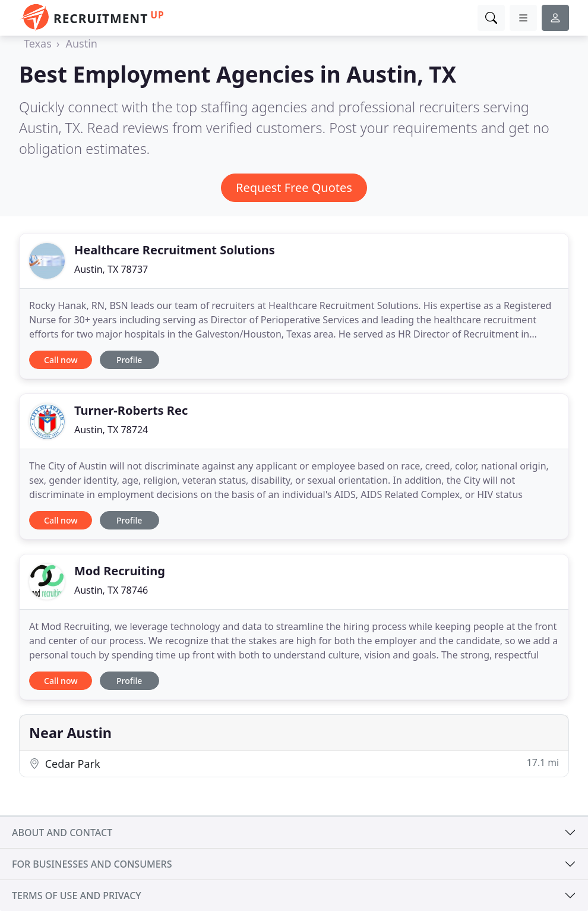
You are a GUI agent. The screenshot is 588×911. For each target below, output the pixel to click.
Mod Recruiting (120, 571)
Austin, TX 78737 (111, 269)
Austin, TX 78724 (111, 430)
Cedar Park (294, 763)
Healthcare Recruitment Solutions (175, 250)
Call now (61, 360)
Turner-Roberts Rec (131, 410)
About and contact (62, 833)
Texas (38, 43)
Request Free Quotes (294, 187)
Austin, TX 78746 (111, 590)
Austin (81, 43)
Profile (129, 360)
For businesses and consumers (92, 864)
